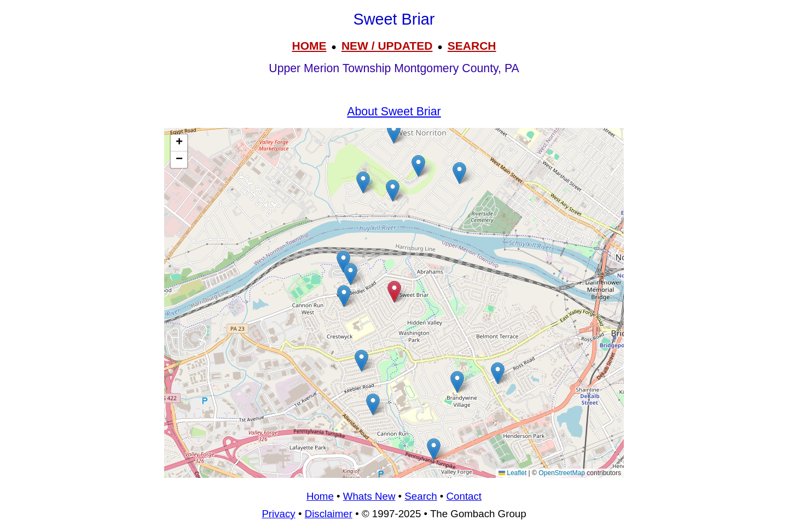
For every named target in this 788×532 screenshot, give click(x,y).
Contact (464, 496)
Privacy (278, 514)
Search (421, 496)
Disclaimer (329, 514)
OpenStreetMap (562, 473)
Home (320, 496)
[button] (350, 274)
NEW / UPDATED (387, 46)
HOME (309, 46)
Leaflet (512, 473)
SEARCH (472, 46)
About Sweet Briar (394, 112)
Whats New (369, 496)
